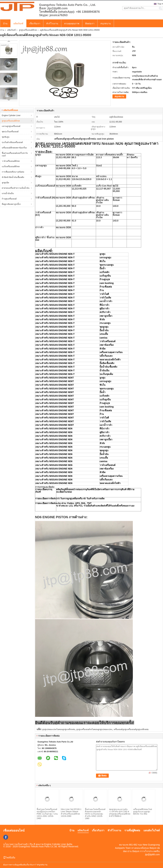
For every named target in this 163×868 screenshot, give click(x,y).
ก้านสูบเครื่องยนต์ (9, 199)
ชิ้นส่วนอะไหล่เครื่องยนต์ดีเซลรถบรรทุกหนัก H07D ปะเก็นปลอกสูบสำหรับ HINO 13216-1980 (95, 814)
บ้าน (5, 23)
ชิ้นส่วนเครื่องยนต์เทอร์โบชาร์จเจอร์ (15, 154)
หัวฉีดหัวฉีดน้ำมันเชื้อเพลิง (13, 177)
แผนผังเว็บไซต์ (152, 830)
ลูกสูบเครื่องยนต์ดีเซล (28, 30)
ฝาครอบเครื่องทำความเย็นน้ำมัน (16, 188)
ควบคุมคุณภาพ (72, 23)
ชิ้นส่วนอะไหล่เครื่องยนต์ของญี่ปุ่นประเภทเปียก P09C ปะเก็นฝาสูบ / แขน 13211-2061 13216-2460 (47, 814)
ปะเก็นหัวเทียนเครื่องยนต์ (12, 142)
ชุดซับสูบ (6, 137)
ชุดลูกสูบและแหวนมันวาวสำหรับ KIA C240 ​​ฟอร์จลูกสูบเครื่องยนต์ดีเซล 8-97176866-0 (120, 813)
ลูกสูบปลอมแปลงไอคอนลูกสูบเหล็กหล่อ (59, 729)
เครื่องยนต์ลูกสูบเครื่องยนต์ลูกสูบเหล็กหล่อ (131, 729)
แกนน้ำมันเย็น (8, 193)
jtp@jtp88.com (152, 854)
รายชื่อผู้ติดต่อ (132, 830)
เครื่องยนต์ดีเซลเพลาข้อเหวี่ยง (14, 148)
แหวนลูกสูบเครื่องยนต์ (11, 126)
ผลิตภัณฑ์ (18, 23)
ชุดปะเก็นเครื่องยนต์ (10, 132)
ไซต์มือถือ (9, 858)
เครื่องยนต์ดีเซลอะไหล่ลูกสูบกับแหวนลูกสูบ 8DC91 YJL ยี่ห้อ (143, 812)
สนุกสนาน (106, 23)
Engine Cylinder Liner (11, 115)
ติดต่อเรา (90, 23)
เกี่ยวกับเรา (35, 23)
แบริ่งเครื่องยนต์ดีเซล (11, 166)
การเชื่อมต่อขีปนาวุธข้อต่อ (13, 172)
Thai (159, 4)
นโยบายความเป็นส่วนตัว (16, 844)
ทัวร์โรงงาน (52, 23)
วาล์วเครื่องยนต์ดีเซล (11, 161)
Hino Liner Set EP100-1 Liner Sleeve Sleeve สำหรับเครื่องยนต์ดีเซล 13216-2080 (71, 813)
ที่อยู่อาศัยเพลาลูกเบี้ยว (11, 204)
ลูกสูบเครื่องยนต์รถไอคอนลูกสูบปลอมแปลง (94, 729)
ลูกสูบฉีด (5, 183)
